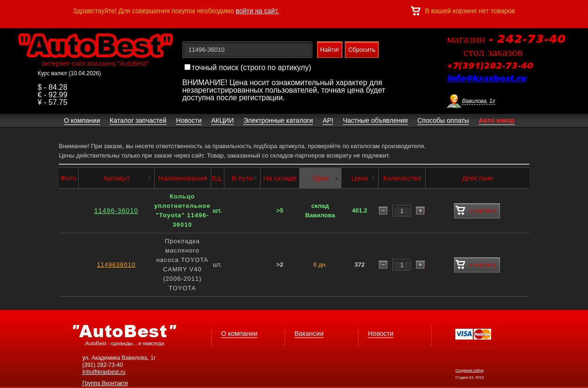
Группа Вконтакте (105, 383)
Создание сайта (469, 370)
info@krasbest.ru (486, 79)
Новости (381, 333)
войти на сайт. (257, 11)
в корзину (476, 211)
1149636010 (116, 265)
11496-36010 (116, 211)
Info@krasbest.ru (104, 372)
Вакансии (309, 333)
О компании (239, 333)
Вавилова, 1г (478, 101)
